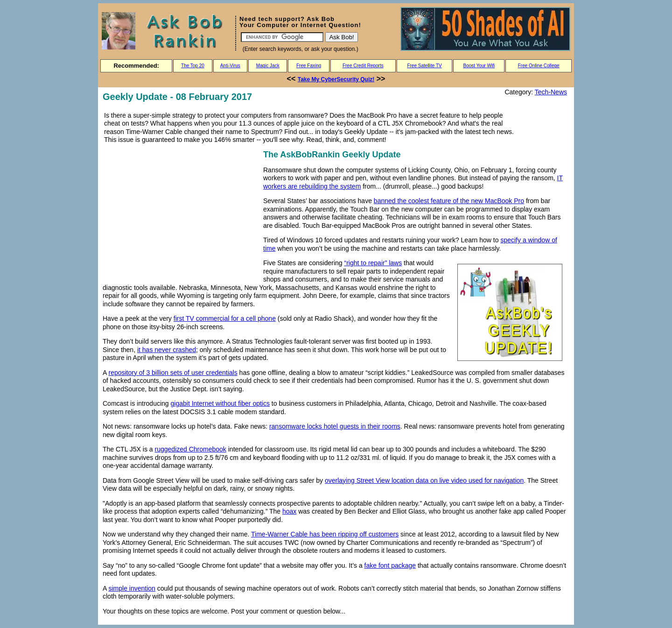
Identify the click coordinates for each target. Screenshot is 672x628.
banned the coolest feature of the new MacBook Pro (449, 201)
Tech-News (551, 92)
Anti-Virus (230, 66)
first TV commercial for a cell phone (225, 318)
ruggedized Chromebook (191, 449)
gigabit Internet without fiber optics (220, 403)
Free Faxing (309, 66)
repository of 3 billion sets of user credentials (173, 373)
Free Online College (539, 66)
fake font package (390, 565)
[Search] (282, 37)
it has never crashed (167, 350)
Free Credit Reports (363, 66)
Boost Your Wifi (479, 66)
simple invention (132, 588)
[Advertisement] (181, 213)
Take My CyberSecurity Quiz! (336, 79)
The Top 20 (193, 66)
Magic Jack (268, 66)
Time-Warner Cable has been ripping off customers (325, 534)
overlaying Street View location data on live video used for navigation (424, 480)
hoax (289, 511)
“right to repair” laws (373, 263)
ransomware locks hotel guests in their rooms (335, 426)
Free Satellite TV (424, 66)
